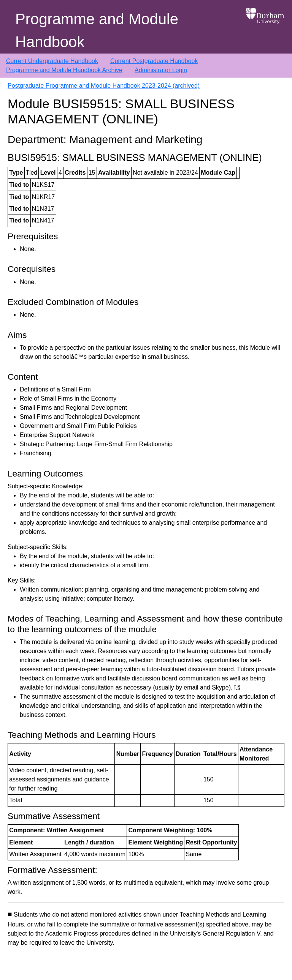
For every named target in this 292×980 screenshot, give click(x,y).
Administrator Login (161, 70)
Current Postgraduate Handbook (154, 61)
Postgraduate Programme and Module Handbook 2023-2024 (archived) (104, 86)
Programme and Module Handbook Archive (64, 70)
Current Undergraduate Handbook (52, 61)
